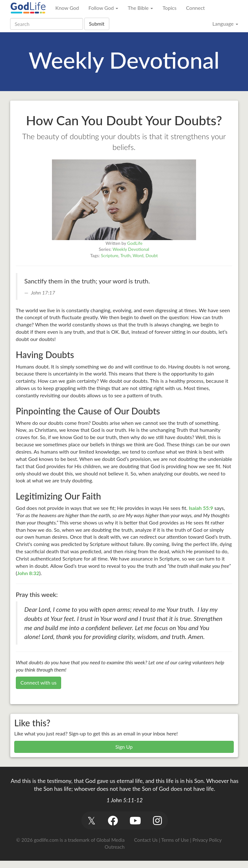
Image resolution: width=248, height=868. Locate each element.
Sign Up (124, 747)
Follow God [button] (103, 8)
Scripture (110, 255)
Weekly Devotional (131, 249)
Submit (97, 24)
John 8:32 (28, 573)
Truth (125, 255)
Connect (195, 8)
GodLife (135, 243)
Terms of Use (175, 840)
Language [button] (225, 24)
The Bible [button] (140, 8)
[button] (92, 820)
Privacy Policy (207, 840)
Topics (169, 8)
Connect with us (38, 682)
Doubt (152, 255)
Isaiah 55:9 (201, 508)
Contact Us (146, 840)
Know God (67, 8)
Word (138, 255)
